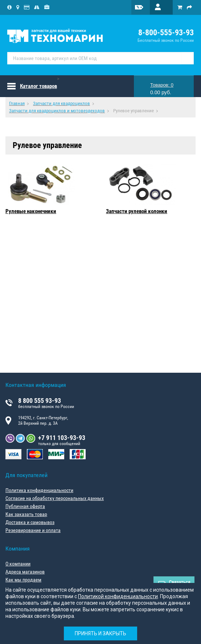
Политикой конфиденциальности (118, 596)
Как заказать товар (26, 514)
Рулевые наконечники (31, 211)
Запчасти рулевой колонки (137, 211)
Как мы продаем (23, 580)
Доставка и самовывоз (30, 522)
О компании (18, 564)
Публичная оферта (25, 506)
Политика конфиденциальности (39, 490)
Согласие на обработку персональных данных (55, 498)
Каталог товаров (38, 86)
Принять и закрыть (100, 633)
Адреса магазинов (25, 572)
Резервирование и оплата (33, 530)
